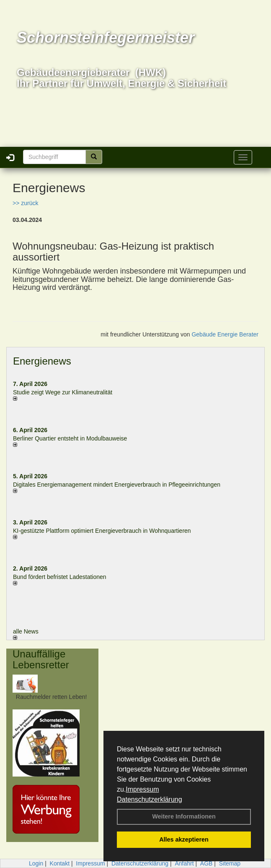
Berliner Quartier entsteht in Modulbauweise (70, 438)
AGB (206, 863)
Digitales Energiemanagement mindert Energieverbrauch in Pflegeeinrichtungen (117, 485)
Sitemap (230, 863)
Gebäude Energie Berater (225, 334)
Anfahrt (184, 863)
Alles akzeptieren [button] (184, 839)
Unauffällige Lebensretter (41, 659)
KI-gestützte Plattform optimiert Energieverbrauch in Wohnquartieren (102, 531)
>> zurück (25, 203)
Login (36, 863)
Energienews (42, 361)
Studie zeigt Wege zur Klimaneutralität (63, 392)
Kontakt (60, 863)
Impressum (142, 789)
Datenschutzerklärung (150, 799)
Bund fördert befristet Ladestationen (60, 577)
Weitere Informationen (184, 816)
